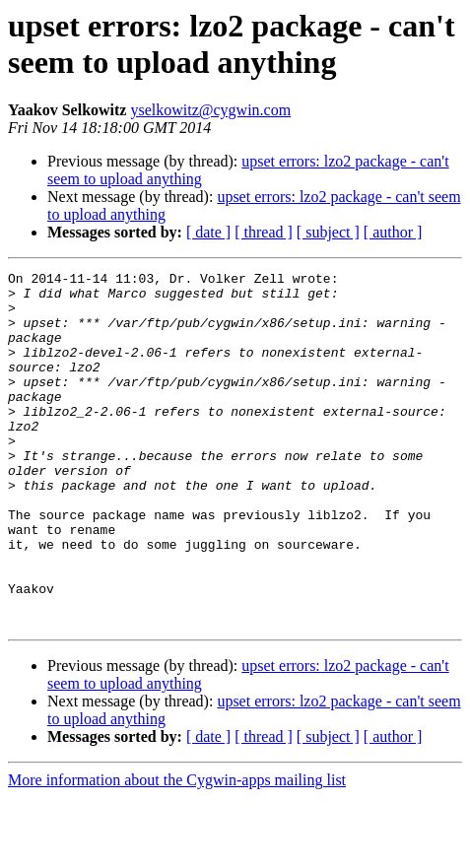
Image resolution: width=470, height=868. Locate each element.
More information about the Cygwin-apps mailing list (177, 851)
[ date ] (208, 232)
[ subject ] (328, 232)
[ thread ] (264, 232)
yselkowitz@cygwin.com (210, 110)
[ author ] (393, 232)
